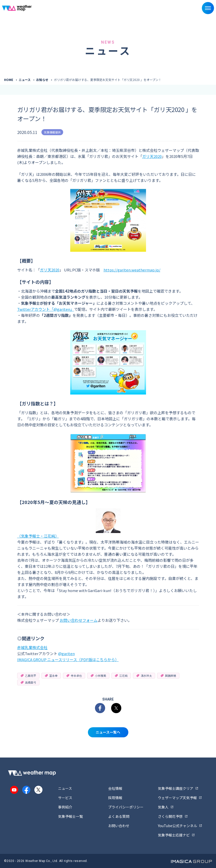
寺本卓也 (74, 676)
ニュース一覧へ (108, 732)
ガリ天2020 (152, 156)
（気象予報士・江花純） (38, 536)
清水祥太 (144, 676)
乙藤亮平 (28, 676)
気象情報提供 (52, 132)
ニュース (25, 80)
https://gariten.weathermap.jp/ (132, 270)
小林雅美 (98, 676)
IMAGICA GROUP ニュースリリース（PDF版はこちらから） (68, 660)
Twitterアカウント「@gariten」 (46, 309)
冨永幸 (51, 676)
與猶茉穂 (168, 676)
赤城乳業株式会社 (32, 647)
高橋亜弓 (28, 682)
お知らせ (42, 80)
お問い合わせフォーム (79, 620)
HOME (9, 80)
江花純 (121, 676)
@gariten (66, 653)
